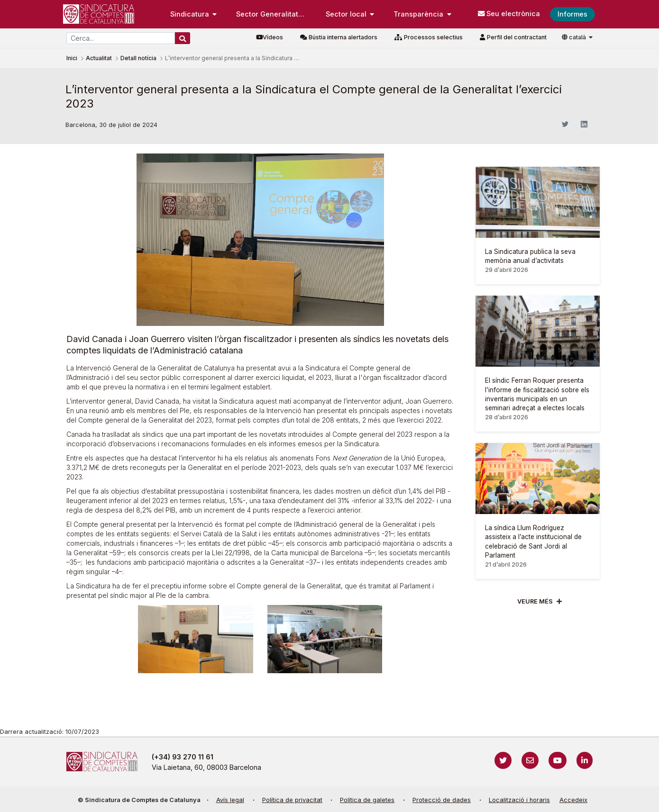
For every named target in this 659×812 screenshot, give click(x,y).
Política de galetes (367, 800)
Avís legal (230, 800)
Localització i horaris (519, 800)
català (575, 37)
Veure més (535, 601)
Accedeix (573, 800)
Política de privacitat (292, 800)
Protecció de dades (442, 800)
